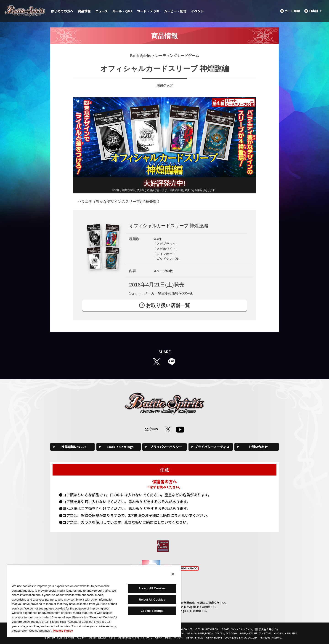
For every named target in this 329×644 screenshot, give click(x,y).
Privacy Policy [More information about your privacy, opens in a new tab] (63, 631)
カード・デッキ (148, 11)
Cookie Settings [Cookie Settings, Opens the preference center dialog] (152, 611)
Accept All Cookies (152, 588)
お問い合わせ (258, 447)
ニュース (102, 11)
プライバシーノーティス (212, 447)
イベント (197, 11)
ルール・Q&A (122, 11)
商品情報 (84, 11)
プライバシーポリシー (166, 447)
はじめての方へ (62, 11)
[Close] (173, 574)
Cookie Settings (120, 447)
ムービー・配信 (175, 11)
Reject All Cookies (152, 600)
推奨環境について (74, 447)
